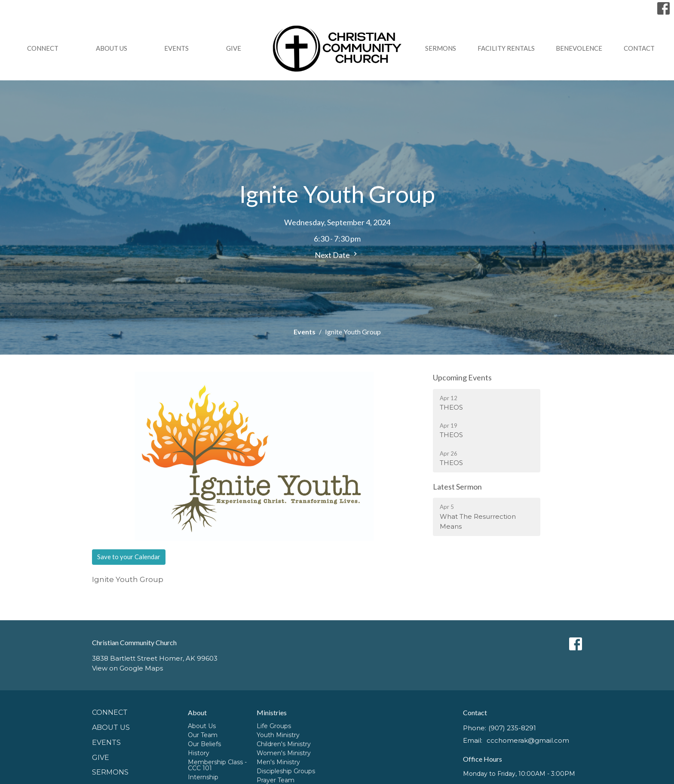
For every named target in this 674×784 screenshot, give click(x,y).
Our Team (203, 735)
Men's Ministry (278, 762)
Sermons (441, 48)
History (199, 753)
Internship (203, 777)
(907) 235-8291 (512, 728)
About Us (112, 48)
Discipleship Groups (286, 771)
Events (176, 48)
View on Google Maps (127, 668)
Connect (43, 48)
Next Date (337, 255)
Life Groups (274, 726)
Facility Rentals (506, 48)
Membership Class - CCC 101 (217, 765)
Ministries (272, 712)
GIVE (234, 48)
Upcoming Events (462, 377)
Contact (639, 48)
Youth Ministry (278, 735)
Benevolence (579, 48)
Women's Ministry (284, 753)
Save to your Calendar (129, 557)
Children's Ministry (284, 744)
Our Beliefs (204, 744)
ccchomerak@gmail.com (528, 740)
